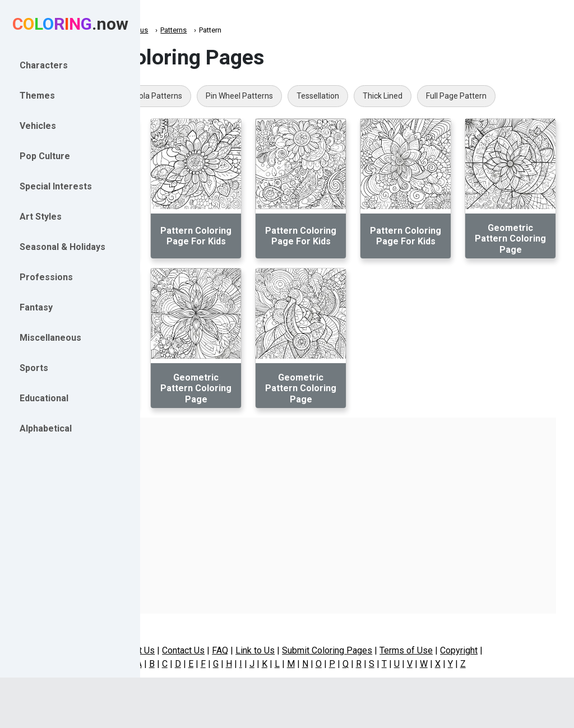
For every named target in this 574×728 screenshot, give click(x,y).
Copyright (515, 650)
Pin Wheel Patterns (352, 96)
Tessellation (430, 96)
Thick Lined (495, 96)
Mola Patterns (270, 96)
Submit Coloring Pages (384, 650)
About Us (193, 650)
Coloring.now (180, 30)
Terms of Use (463, 650)
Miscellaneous (237, 30)
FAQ (277, 650)
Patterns (286, 30)
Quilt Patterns (197, 96)
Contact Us (240, 650)
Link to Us (312, 650)
